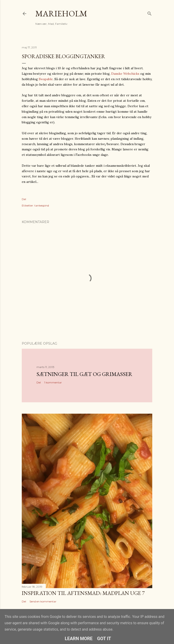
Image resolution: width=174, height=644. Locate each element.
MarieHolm (61, 14)
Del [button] (24, 199)
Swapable (46, 79)
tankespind (42, 205)
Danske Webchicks (125, 74)
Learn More (79, 639)
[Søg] (150, 13)
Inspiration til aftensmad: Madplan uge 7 (83, 593)
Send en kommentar (43, 601)
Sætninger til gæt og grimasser (84, 374)
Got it (104, 639)
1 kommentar (53, 382)
